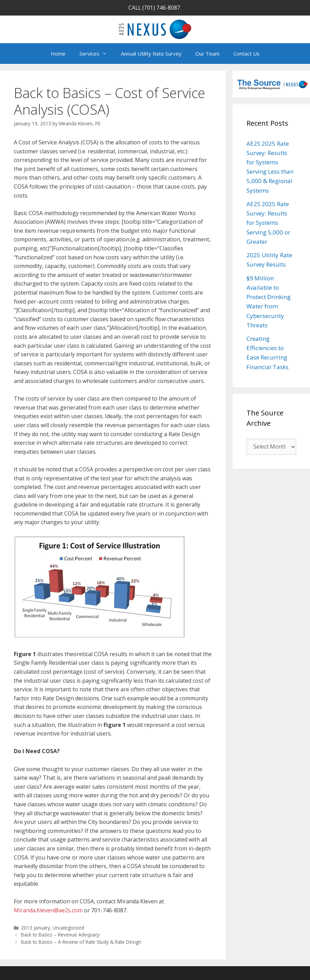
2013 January (36, 928)
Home (58, 54)
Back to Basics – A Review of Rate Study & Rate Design (81, 942)
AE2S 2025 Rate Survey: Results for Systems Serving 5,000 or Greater (268, 223)
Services (97, 54)
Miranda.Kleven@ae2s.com (48, 910)
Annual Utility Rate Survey (151, 54)
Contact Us (246, 54)
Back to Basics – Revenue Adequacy (60, 935)
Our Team (207, 54)
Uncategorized (69, 928)
